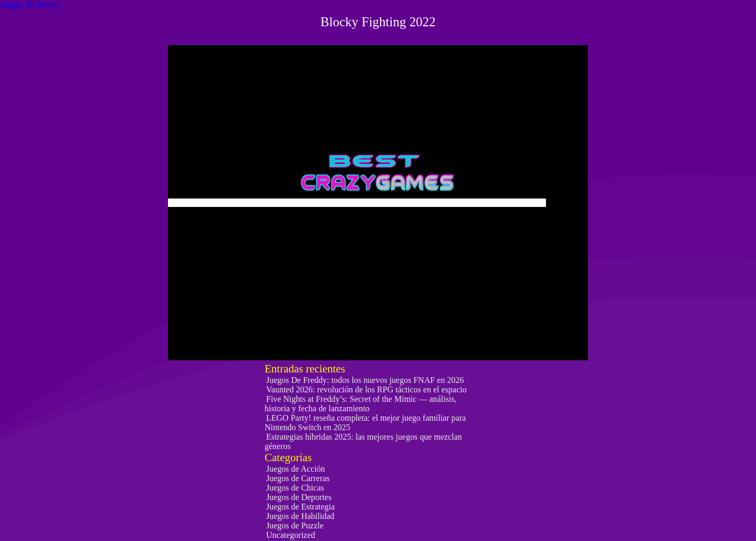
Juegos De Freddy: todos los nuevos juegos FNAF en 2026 (365, 380)
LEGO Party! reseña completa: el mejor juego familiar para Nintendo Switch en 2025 (365, 423)
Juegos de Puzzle (295, 526)
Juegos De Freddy (30, 4)
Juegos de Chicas (295, 488)
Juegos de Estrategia (301, 507)
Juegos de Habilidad (300, 516)
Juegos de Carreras (298, 478)
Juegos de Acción (296, 469)
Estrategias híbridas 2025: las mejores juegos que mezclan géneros (363, 441)
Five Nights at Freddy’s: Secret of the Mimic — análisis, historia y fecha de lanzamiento (361, 404)
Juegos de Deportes (299, 497)
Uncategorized (291, 535)
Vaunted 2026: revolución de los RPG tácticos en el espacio (366, 389)
